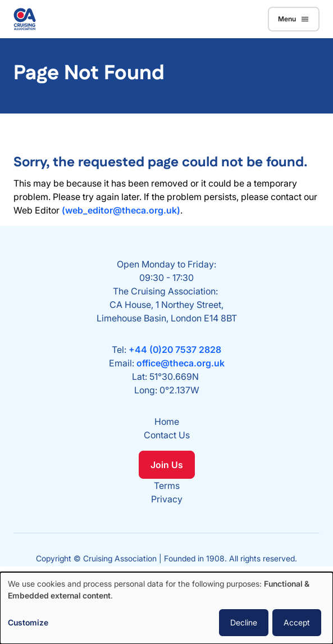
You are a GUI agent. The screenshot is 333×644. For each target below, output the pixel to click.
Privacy (167, 499)
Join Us (167, 465)
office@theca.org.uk (181, 363)
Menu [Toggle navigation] (294, 19)
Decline (244, 622)
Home (167, 421)
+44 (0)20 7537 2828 (175, 350)
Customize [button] (28, 622)
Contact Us (167, 435)
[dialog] (166, 608)
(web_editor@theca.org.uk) (121, 210)
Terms (167, 486)
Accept (297, 622)
